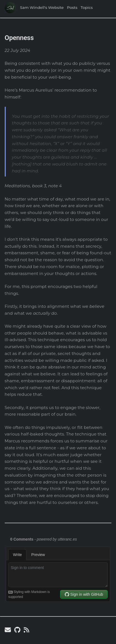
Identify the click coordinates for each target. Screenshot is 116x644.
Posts (72, 7)
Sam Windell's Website (42, 7)
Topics (87, 7)
